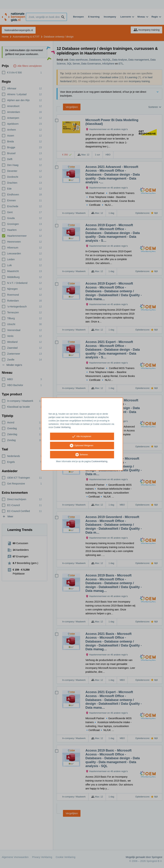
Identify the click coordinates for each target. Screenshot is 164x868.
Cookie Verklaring (62, 427)
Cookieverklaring (99, 461)
